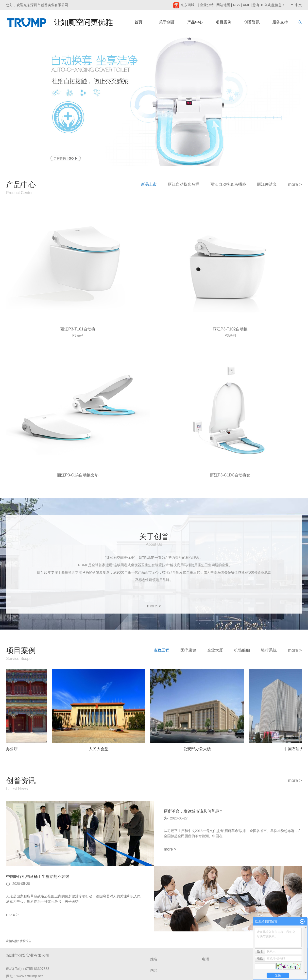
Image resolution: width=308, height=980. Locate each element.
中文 (298, 5)
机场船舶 (242, 650)
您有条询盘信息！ (269, 5)
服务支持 (280, 22)
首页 (138, 22)
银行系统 (269, 650)
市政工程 (161, 650)
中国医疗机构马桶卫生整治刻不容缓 (38, 877)
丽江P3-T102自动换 (230, 329)
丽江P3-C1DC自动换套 (230, 475)
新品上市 (149, 184)
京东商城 (184, 5)
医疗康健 (188, 650)
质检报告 (26, 941)
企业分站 (207, 5)
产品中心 (195, 22)
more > (295, 184)
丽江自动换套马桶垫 (228, 184)
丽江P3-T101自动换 (78, 329)
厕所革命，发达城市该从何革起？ (193, 811)
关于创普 (167, 22)
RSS (236, 5)
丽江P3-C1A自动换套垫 (78, 475)
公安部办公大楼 (199, 749)
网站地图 (223, 5)
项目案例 (223, 22)
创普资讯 (252, 22)
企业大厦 (215, 650)
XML (246, 5)
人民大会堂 (100, 749)
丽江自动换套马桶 (184, 184)
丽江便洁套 (267, 184)
